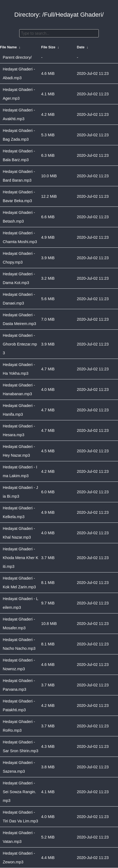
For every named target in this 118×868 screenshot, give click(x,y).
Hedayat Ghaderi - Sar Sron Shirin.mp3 (21, 746)
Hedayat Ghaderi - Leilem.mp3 (21, 603)
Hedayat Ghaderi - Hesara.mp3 (19, 430)
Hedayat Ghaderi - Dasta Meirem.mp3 (19, 319)
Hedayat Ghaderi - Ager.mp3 (19, 94)
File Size (48, 47)
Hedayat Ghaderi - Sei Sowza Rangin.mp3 (19, 792)
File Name (8, 47)
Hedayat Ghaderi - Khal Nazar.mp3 (19, 533)
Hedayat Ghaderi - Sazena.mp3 (19, 767)
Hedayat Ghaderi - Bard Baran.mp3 (19, 176)
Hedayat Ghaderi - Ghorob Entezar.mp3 (20, 344)
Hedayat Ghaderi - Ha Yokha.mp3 (19, 369)
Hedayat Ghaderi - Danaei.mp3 (19, 299)
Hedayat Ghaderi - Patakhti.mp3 (19, 705)
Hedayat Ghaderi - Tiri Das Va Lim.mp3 (20, 817)
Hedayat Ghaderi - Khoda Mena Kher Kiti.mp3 (21, 558)
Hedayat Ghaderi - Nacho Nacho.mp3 (19, 644)
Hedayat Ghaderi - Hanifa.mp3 (19, 410)
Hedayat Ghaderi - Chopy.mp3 (19, 258)
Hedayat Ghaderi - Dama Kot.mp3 (19, 278)
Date (81, 47)
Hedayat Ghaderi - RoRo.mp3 (19, 726)
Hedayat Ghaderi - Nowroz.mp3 (19, 665)
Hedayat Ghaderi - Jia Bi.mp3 (20, 492)
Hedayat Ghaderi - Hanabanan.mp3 (19, 389)
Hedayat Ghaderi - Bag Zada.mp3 (19, 135)
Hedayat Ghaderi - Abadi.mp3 (19, 73)
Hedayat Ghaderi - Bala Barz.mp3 (19, 155)
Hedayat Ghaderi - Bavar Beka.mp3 (19, 196)
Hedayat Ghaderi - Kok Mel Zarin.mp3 (19, 583)
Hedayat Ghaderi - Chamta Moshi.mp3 (20, 237)
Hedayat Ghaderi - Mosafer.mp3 (19, 624)
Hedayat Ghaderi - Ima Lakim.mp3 (20, 471)
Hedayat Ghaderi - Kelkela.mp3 (19, 512)
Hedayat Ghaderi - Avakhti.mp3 (19, 114)
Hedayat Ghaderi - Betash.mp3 (19, 217)
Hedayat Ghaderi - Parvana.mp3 (19, 685)
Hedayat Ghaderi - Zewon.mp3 (19, 858)
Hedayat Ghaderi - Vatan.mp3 (19, 837)
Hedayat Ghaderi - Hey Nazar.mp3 (19, 451)
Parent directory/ (17, 57)
